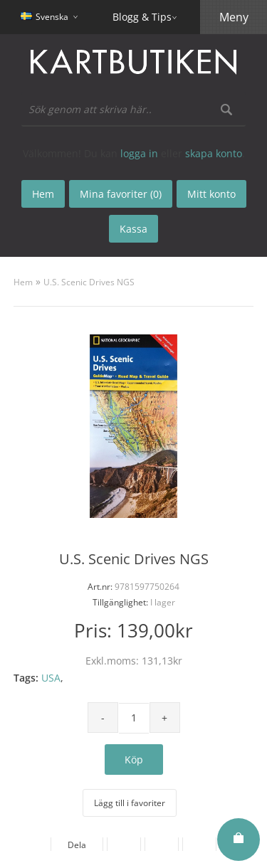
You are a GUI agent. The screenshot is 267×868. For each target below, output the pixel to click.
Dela (77, 845)
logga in (139, 153)
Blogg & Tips (142, 17)
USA (51, 678)
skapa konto (214, 153)
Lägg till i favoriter (130, 803)
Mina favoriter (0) (121, 194)
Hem (23, 282)
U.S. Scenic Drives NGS (89, 282)
